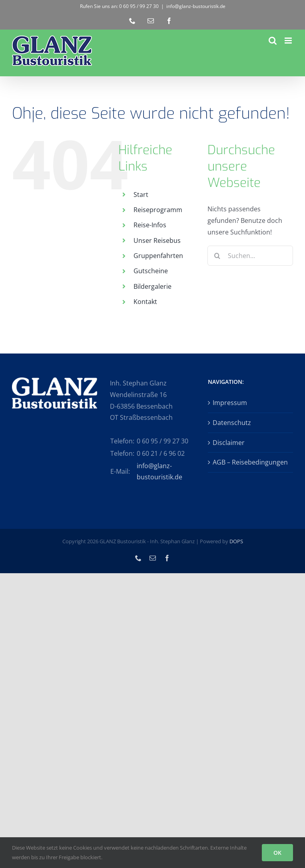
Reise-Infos (150, 225)
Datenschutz (232, 423)
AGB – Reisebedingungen (250, 462)
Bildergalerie (152, 286)
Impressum (230, 403)
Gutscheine (151, 271)
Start (141, 195)
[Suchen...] (250, 256)
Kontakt (145, 302)
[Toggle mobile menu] (289, 41)
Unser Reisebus (157, 240)
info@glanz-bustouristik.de (196, 6)
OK (277, 853)
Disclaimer (229, 443)
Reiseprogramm (158, 210)
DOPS (236, 541)
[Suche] (217, 256)
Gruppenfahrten (158, 256)
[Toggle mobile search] (273, 41)
